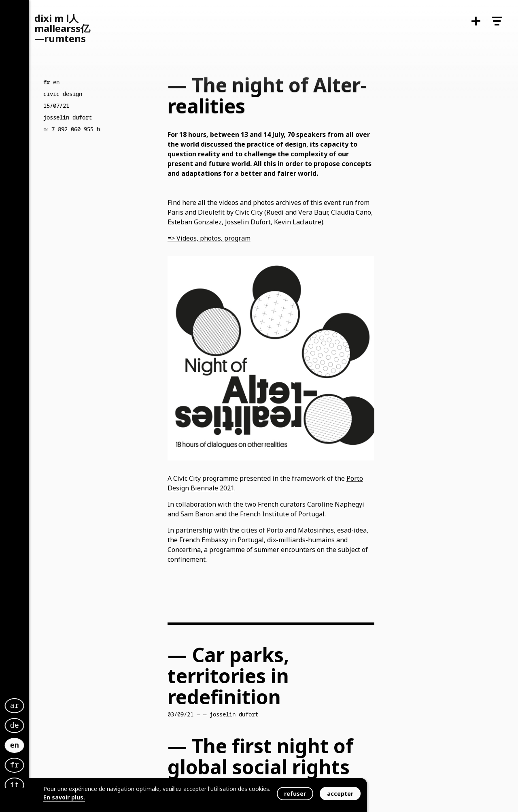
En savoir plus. (64, 797)
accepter (340, 794)
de (81, 718)
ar (81, 698)
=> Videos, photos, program (209, 238)
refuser (295, 794)
